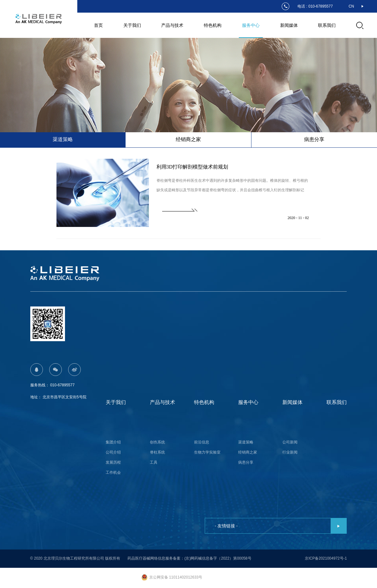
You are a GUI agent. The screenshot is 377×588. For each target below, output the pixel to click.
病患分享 (246, 461)
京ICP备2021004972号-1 (326, 557)
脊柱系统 (157, 451)
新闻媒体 (289, 25)
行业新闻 (290, 451)
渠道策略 (246, 441)
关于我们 (132, 25)
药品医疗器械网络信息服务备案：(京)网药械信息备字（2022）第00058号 (189, 557)
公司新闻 (290, 441)
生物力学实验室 (207, 451)
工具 (154, 461)
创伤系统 (157, 441)
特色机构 (213, 25)
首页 (98, 25)
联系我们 (327, 25)
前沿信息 (202, 441)
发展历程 (113, 461)
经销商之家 (248, 451)
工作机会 (113, 472)
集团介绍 (113, 441)
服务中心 (251, 25)
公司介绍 (113, 451)
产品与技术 (172, 25)
